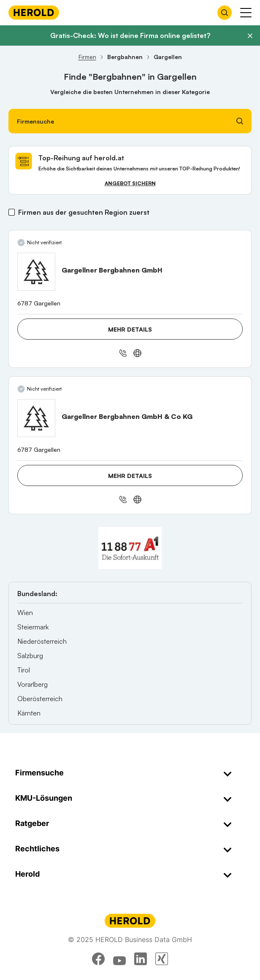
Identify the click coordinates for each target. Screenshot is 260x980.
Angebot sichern (130, 183)
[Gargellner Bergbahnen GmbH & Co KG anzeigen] (36, 418)
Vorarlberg (32, 684)
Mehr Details (130, 329)
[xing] (162, 959)
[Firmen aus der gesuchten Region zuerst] (12, 212)
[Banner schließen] (250, 36)
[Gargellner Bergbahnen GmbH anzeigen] (36, 272)
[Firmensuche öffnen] (225, 13)
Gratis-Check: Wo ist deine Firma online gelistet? (130, 35)
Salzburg (30, 656)
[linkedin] (141, 959)
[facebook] (98, 959)
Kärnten (29, 713)
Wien (25, 613)
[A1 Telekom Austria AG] (130, 548)
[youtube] (119, 959)
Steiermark (33, 627)
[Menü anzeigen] (246, 13)
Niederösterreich (42, 641)
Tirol (24, 670)
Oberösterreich (40, 699)
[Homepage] (34, 12)
